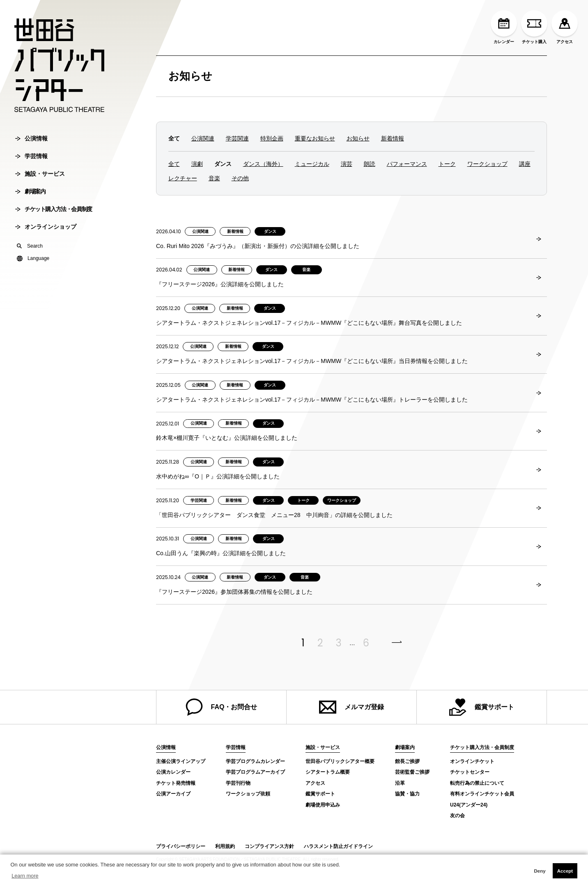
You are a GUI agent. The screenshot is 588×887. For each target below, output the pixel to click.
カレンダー (504, 27)
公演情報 (31, 143)
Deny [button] (540, 871)
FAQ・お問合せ (222, 707)
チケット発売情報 (176, 783)
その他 (240, 178)
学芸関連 (237, 138)
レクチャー (183, 178)
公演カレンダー (173, 772)
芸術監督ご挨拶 (412, 772)
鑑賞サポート (482, 707)
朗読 (370, 164)
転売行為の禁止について (477, 783)
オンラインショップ (46, 232)
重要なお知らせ (315, 138)
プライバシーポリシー (181, 846)
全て (174, 164)
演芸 (347, 164)
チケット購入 (534, 27)
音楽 (214, 178)
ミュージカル (312, 164)
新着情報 (393, 138)
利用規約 (225, 846)
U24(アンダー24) (469, 805)
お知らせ (190, 76)
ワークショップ (487, 164)
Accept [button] (565, 871)
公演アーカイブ (173, 794)
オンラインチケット (472, 761)
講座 (525, 164)
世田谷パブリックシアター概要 (340, 761)
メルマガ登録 (351, 707)
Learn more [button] (25, 876)
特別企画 (272, 138)
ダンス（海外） (263, 164)
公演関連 (203, 138)
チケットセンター (470, 772)
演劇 (197, 164)
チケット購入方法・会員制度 (54, 214)
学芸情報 (31, 161)
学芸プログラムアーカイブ (255, 772)
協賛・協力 (407, 794)
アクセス (565, 27)
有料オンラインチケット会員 (482, 794)
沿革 (400, 783)
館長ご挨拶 (407, 761)
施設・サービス (40, 179)
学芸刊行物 (238, 783)
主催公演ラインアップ (181, 761)
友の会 (457, 816)
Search (30, 251)
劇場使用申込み (323, 805)
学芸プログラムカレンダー (255, 761)
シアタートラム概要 (328, 772)
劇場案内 (30, 196)
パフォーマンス (407, 164)
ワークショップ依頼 (248, 794)
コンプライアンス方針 (269, 846)
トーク (447, 164)
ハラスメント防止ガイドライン (338, 846)
